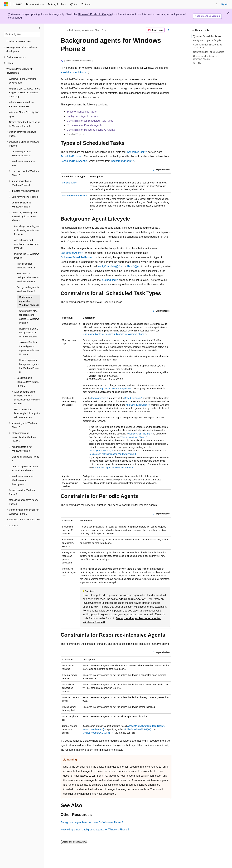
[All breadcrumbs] (63, 30)
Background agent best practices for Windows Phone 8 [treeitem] (29, 333)
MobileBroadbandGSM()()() (138, 729)
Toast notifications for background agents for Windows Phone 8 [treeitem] (29, 348)
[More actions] (169, 30)
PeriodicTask (68, 183)
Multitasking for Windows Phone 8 (86, 30)
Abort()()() (132, 266)
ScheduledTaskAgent (73, 161)
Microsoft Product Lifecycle (95, 14)
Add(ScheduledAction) (137, 405)
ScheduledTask (136, 152)
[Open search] (217, 4)
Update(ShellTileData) (139, 434)
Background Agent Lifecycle (83, 116)
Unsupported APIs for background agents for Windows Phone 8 (115, 334)
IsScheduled (108, 280)
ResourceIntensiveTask (74, 196)
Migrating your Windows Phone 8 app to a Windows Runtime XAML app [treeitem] (25, 93)
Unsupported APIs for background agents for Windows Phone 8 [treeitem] (29, 317)
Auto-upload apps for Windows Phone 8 (113, 468)
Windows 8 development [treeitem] (19, 41)
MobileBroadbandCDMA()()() (97, 733)
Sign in (225, 4)
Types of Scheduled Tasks (82, 112)
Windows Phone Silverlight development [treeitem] (22, 81)
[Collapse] (39, 28)
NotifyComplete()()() (109, 266)
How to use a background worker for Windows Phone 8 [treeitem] (28, 278)
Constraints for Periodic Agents (84, 125)
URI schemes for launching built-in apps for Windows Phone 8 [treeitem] (27, 413)
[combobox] (22, 35)
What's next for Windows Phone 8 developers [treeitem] (21, 104)
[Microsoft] (6, 4)
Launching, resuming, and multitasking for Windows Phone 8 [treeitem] (27, 230)
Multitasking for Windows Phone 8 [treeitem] (26, 266)
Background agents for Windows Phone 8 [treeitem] (29, 301)
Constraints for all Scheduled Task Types (90, 121)
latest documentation (72, 72)
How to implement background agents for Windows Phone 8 (95, 830)
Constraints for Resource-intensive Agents (91, 130)
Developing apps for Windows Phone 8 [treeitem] (22, 154)
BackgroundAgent (121, 161)
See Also (198, 63)
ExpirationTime (99, 398)
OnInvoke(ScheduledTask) (76, 257)
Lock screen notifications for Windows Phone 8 (112, 454)
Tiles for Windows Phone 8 (134, 437)
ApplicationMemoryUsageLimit (115, 389)
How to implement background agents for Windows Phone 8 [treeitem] (29, 366)
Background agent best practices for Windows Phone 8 (92, 822)
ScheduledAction (70, 156)
